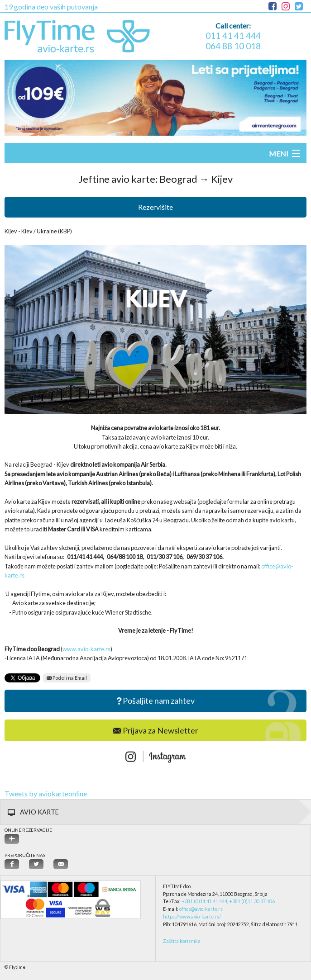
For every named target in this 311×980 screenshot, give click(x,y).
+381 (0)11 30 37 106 (252, 901)
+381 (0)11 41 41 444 (204, 901)
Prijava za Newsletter (155, 730)
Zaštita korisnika (182, 941)
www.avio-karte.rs (86, 649)
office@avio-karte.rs (201, 909)
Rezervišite (155, 207)
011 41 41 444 (233, 36)
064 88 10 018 (233, 46)
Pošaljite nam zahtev (156, 701)
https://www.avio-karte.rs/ (192, 917)
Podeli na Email (67, 678)
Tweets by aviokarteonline (46, 793)
